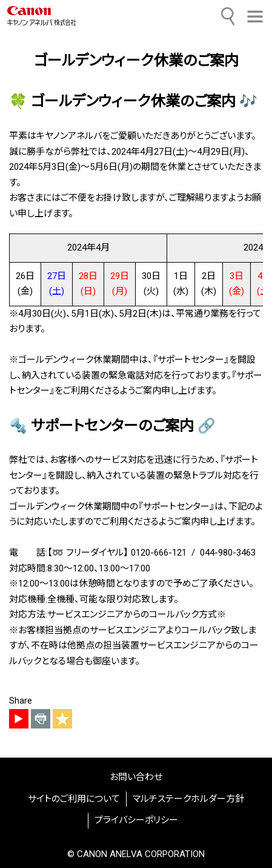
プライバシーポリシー (136, 820)
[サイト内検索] (228, 16)
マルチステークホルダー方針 (188, 799)
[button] (255, 16)
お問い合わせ (136, 777)
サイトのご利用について (74, 799)
